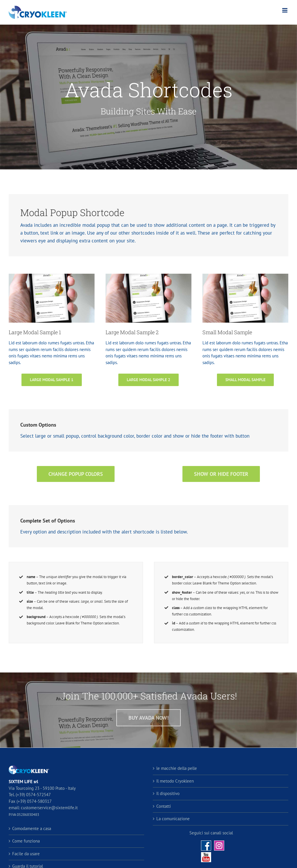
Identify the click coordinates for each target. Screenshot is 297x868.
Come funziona (26, 841)
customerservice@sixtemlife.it (49, 808)
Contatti (164, 806)
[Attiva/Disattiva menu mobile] (285, 10)
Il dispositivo (168, 793)
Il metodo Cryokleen (175, 781)
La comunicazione (173, 819)
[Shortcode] (148, 97)
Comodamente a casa (32, 828)
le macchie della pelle (177, 768)
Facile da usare (26, 854)
